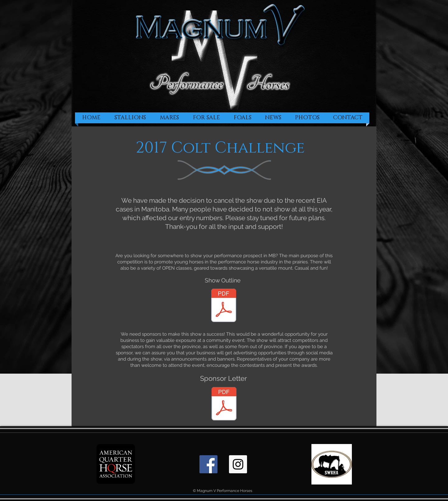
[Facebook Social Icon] (208, 464)
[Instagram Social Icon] (238, 464)
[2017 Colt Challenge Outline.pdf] (224, 306)
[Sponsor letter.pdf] (224, 404)
